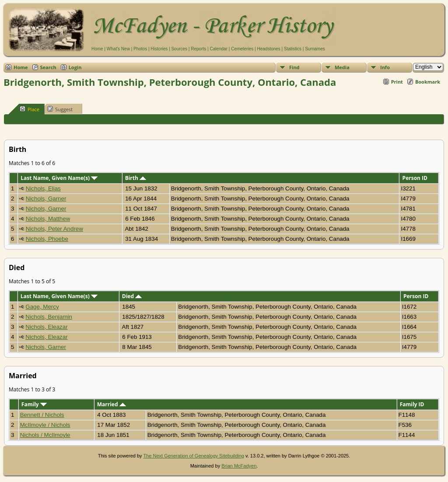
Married (112, 404)
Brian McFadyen (239, 466)
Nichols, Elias (43, 188)
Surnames (315, 49)
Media (342, 67)
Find (294, 67)
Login (75, 67)
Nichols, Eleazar (46, 327)
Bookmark (428, 82)
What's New (118, 49)
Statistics (293, 49)
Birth (136, 178)
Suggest (60, 109)
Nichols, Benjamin (49, 317)
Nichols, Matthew (48, 219)
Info (385, 67)
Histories (159, 49)
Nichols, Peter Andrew (54, 229)
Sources (179, 49)
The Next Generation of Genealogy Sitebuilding (194, 456)
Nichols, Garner (46, 199)
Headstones (268, 49)
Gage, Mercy (42, 307)
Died (132, 296)
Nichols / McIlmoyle (45, 435)
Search (48, 67)
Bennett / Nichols (42, 415)
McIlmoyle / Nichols (45, 425)
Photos (140, 49)
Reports (198, 49)
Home (97, 49)
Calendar (219, 49)
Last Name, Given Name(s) (59, 178)
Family (34, 404)
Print (397, 82)
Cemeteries (242, 49)
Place (30, 109)
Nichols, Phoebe (47, 239)
